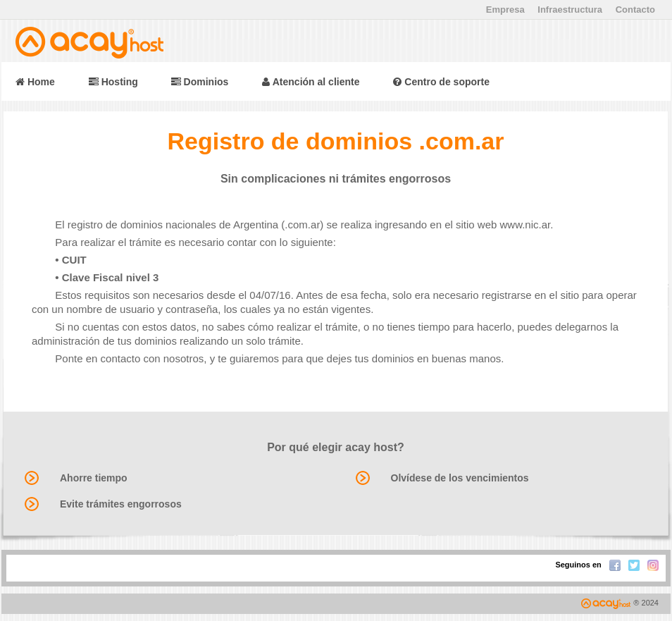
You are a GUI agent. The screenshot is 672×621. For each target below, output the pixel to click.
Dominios (200, 82)
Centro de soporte (441, 82)
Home (35, 82)
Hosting (115, 82)
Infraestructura (570, 10)
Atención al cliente (311, 82)
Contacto (635, 10)
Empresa (505, 10)
